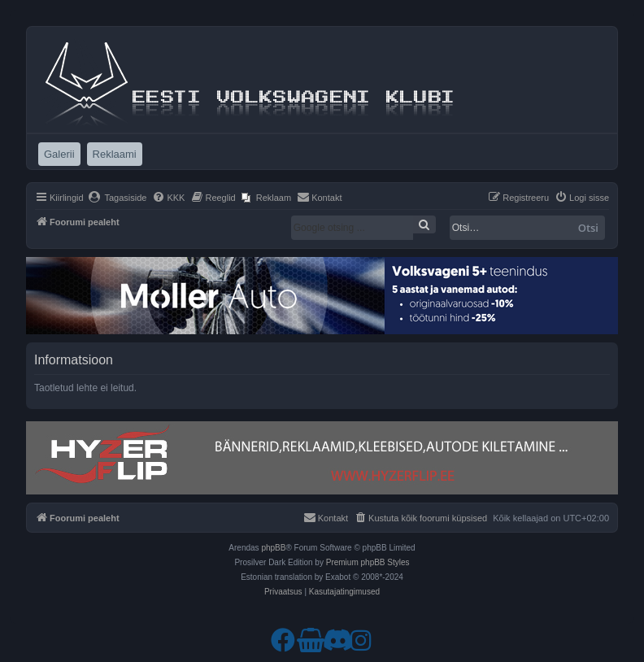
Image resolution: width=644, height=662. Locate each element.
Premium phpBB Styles (368, 562)
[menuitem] (117, 198)
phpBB (273, 548)
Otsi (588, 228)
